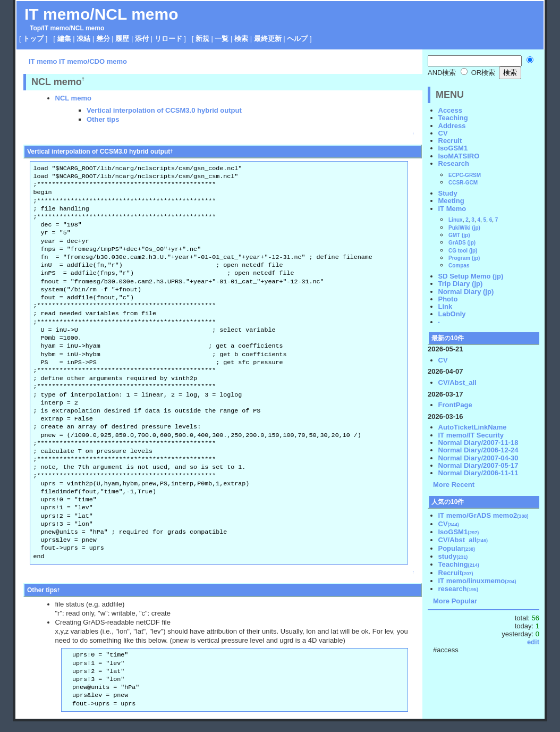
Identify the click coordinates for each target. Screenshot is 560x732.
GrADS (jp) (462, 243)
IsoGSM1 (453, 148)
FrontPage (455, 405)
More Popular (455, 601)
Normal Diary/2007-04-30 (478, 458)
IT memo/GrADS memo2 (483, 515)
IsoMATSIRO (459, 156)
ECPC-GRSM (465, 175)
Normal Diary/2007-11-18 (478, 443)
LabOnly (452, 314)
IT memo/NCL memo (101, 14)
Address (452, 126)
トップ (33, 39)
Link (446, 306)
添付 (142, 39)
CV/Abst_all (457, 382)
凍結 (83, 39)
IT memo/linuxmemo (477, 581)
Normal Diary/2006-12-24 (478, 450)
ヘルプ (297, 39)
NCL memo (73, 98)
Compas (459, 266)
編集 (64, 39)
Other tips (103, 119)
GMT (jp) (459, 235)
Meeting (451, 201)
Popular (457, 548)
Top (35, 28)
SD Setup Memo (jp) (471, 276)
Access (451, 110)
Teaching (453, 118)
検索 (241, 39)
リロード (168, 39)
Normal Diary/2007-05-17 (478, 465)
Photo (448, 299)
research (458, 589)
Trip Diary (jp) (461, 284)
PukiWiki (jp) (464, 228)
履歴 (122, 39)
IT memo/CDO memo (93, 61)
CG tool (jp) (463, 251)
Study (448, 193)
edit (533, 642)
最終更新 (268, 39)
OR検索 (478, 73)
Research (454, 163)
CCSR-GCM (463, 183)
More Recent (454, 485)
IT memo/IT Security (471, 435)
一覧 (222, 39)
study (453, 556)
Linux (456, 220)
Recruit (450, 141)
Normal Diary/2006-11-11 (478, 473)
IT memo (56, 28)
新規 (202, 39)
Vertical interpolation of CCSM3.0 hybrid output (164, 110)
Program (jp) (464, 258)
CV (443, 133)
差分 (103, 39)
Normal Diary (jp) (466, 292)
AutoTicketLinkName (473, 427)
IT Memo (452, 209)
